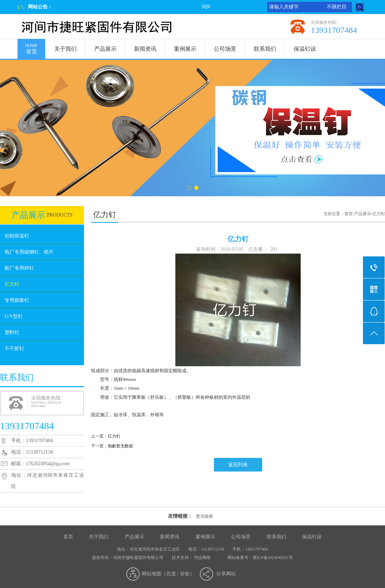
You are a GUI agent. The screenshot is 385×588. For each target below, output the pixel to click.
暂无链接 (204, 516)
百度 (171, 574)
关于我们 (65, 49)
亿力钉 (12, 284)
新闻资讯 (145, 49)
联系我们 (265, 49)
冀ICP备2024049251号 (273, 558)
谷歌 (185, 574)
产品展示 (105, 49)
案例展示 (185, 49)
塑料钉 (12, 332)
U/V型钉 (14, 316)
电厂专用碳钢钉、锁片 (29, 252)
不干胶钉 (14, 349)
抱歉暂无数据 (120, 446)
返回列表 (238, 465)
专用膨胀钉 (17, 300)
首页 (31, 47)
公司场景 (225, 49)
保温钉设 (305, 49)
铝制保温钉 (17, 236)
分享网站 (226, 574)
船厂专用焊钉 (19, 268)
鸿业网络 (202, 558)
